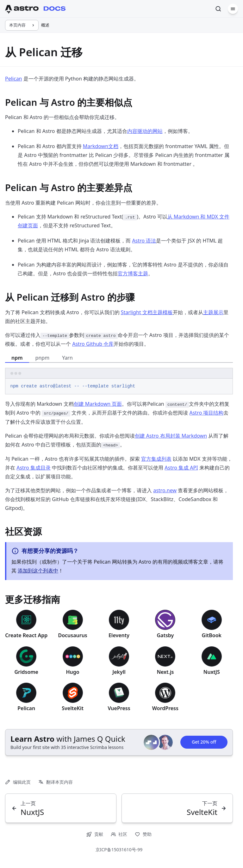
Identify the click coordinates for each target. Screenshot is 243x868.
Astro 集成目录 (34, 468)
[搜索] (218, 9)
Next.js (165, 672)
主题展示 (213, 312)
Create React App (26, 635)
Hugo (72, 672)
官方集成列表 (156, 459)
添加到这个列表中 (38, 571)
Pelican (14, 79)
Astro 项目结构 (206, 413)
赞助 (143, 834)
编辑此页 (18, 782)
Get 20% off (204, 742)
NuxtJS (212, 672)
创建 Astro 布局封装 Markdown (171, 436)
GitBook (212, 635)
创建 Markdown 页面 (98, 404)
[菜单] (233, 9)
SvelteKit (73, 708)
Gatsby (165, 635)
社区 (119, 834)
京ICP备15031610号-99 (119, 850)
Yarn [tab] (67, 358)
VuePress (119, 708)
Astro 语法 (144, 241)
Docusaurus (72, 635)
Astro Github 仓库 (93, 344)
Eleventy (119, 635)
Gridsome (26, 672)
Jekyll (119, 672)
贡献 (95, 834)
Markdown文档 (101, 146)
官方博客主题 (133, 273)
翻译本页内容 (56, 782)
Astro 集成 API (181, 468)
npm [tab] (17, 358)
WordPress (165, 708)
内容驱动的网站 (145, 131)
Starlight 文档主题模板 (147, 312)
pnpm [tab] (43, 358)
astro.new (165, 490)
